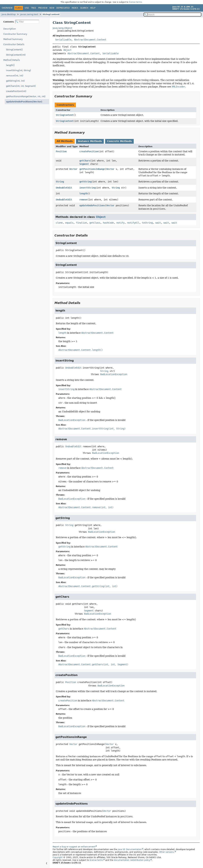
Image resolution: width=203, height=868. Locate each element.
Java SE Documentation (130, 849)
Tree (34, 8)
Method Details (12, 60)
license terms (135, 2)
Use (27, 8)
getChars (85, 161)
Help (93, 8)
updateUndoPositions (92, 205)
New (52, 8)
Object (67, 50)
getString (85, 182)
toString (147, 223)
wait (158, 223)
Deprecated (63, 8)
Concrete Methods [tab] (119, 141)
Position (61, 151)
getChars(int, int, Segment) (21, 86)
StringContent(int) (16, 55)
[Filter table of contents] (27, 22)
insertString (87, 188)
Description (10, 29)
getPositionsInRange (92, 169)
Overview (7, 8)
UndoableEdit (64, 188)
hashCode (108, 223)
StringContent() (14, 50)
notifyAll (133, 223)
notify (120, 223)
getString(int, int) (15, 81)
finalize (81, 223)
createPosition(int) (16, 91)
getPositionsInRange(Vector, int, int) (26, 96)
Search (84, 8)
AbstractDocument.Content (90, 40)
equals (69, 223)
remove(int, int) (15, 76)
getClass (95, 223)
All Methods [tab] (65, 141)
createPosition (89, 151)
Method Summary (13, 39)
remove (83, 200)
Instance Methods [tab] (90, 141)
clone (59, 223)
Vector (73, 169)
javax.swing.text (29, 14)
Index (75, 8)
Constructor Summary (15, 34)
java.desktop (9, 14)
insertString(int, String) (19, 70)
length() (10, 65)
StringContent (51, 14)
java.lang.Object (62, 28)
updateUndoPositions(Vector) (22, 102)
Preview (43, 8)
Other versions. (167, 852)
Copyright (58, 857)
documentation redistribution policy (132, 860)
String (60, 182)
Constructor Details (14, 44)
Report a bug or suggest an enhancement (74, 847)
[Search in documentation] (172, 15)
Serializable (63, 40)
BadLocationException (114, 374)
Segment (84, 164)
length (83, 194)
